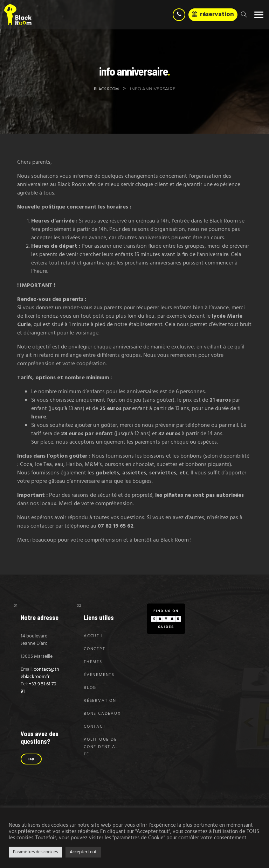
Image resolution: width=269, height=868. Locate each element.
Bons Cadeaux (102, 714)
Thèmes (93, 662)
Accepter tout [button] (83, 852)
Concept (95, 649)
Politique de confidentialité (102, 747)
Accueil (94, 636)
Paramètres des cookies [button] (35, 852)
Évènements (99, 675)
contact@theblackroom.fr (40, 673)
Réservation (100, 701)
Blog (90, 688)
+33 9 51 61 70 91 (39, 688)
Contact (95, 727)
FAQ (31, 759)
